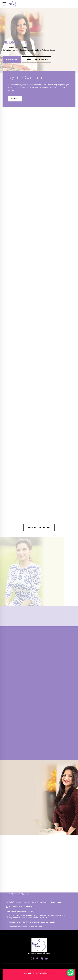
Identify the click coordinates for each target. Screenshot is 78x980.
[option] (39, 37)
